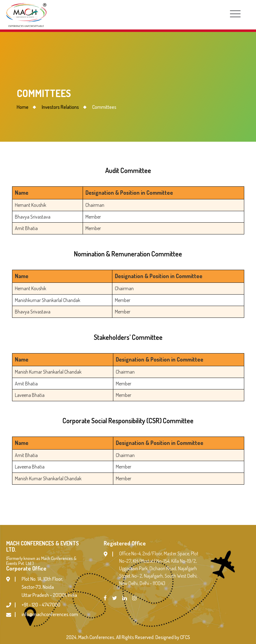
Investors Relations (60, 107)
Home (23, 107)
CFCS (185, 637)
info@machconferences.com (50, 614)
